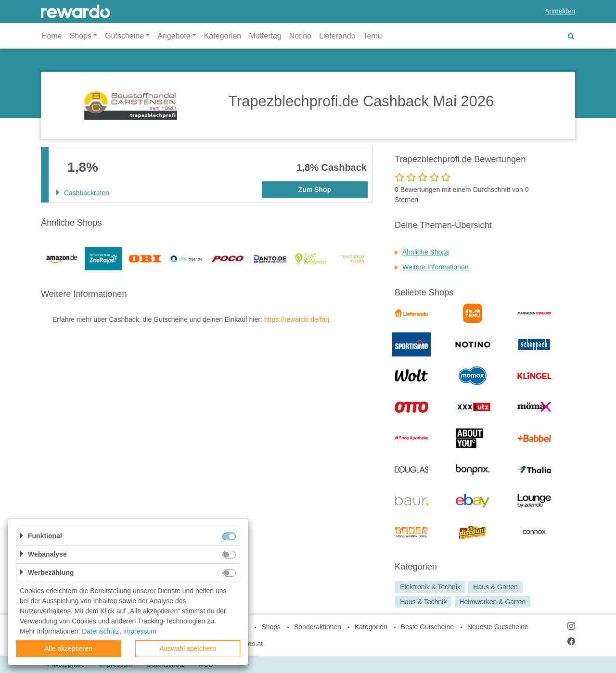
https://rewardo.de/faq (297, 319)
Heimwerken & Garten (492, 602)
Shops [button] (81, 36)
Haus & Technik (423, 602)
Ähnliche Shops (426, 252)
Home (52, 36)
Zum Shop (315, 190)
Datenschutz (101, 631)
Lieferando (337, 36)
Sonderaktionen (318, 627)
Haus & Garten (495, 587)
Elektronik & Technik (430, 587)
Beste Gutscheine (428, 627)
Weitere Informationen (435, 267)
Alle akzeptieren (68, 648)
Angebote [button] (174, 36)
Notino (300, 36)
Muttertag (265, 36)
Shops (271, 627)
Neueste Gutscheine (498, 627)
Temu (373, 36)
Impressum (140, 631)
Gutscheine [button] (124, 36)
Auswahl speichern (188, 648)
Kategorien (223, 36)
